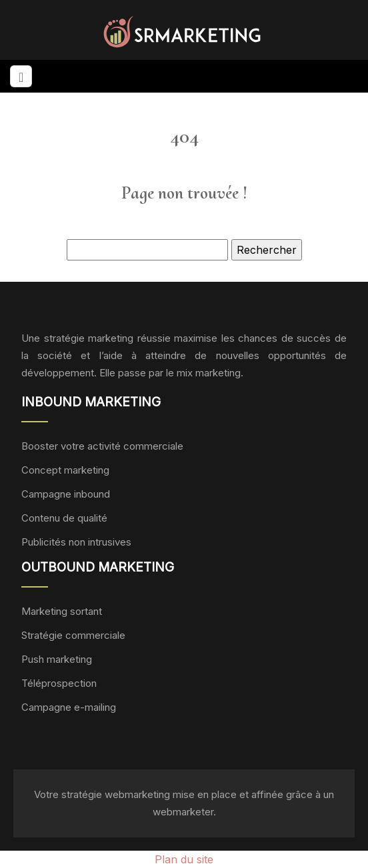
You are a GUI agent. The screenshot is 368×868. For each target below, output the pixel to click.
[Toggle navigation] (21, 76)
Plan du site (184, 859)
